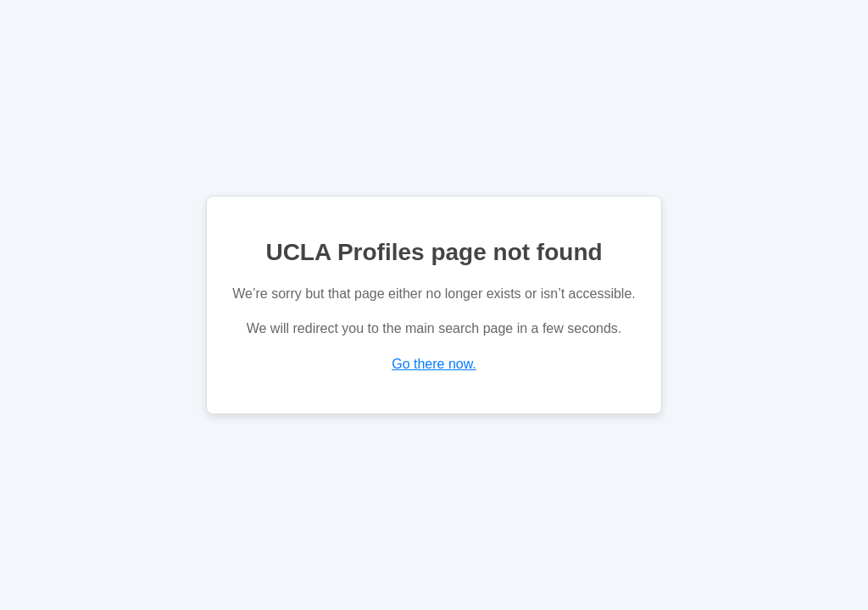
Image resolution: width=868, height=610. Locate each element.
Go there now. (434, 364)
